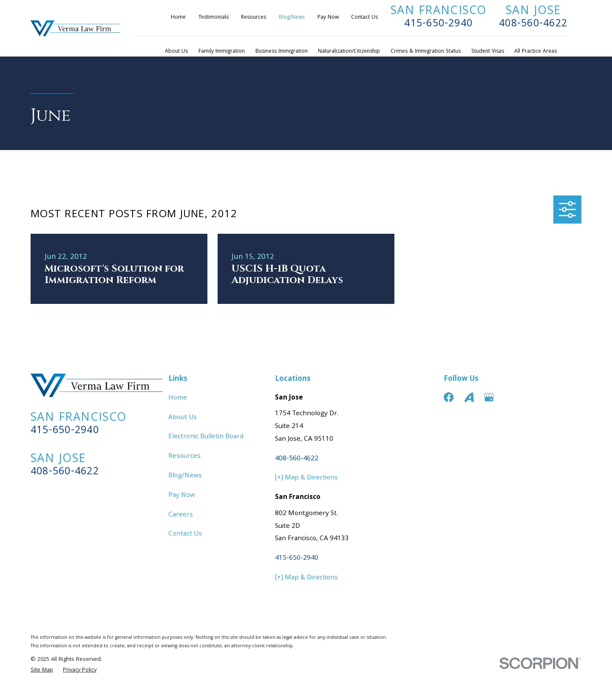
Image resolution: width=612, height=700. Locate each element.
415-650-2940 (438, 24)
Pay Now (328, 18)
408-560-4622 (533, 24)
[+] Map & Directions (306, 478)
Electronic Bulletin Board (206, 437)
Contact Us (364, 18)
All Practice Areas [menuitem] (535, 52)
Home (178, 18)
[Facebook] (449, 397)
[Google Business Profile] (489, 397)
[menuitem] (42, 670)
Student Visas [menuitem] (488, 52)
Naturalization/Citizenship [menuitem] (349, 52)
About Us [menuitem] (176, 52)
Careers (181, 515)
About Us (183, 418)
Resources (254, 18)
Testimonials (214, 18)
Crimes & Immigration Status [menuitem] (426, 52)
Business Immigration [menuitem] (282, 52)
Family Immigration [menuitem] (222, 52)
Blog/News (292, 18)
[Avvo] (469, 397)
